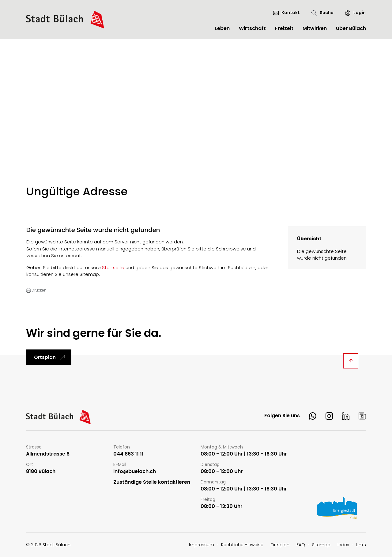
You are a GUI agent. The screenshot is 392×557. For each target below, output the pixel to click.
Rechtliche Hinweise (242, 545)
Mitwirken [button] (315, 28)
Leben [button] (222, 28)
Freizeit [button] (284, 28)
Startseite (113, 267)
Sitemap (321, 545)
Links (361, 545)
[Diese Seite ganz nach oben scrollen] (351, 361)
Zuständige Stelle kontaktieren (152, 482)
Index (343, 545)
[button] (36, 290)
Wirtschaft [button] (252, 28)
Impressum (202, 545)
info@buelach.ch (135, 472)
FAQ (301, 545)
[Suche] (322, 13)
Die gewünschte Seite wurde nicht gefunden (322, 255)
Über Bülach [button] (351, 28)
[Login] (353, 13)
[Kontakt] (286, 13)
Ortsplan (45, 357)
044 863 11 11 (128, 454)
